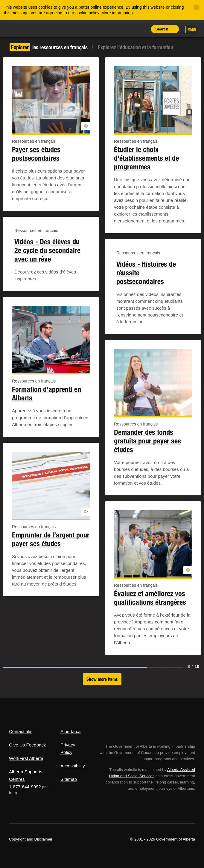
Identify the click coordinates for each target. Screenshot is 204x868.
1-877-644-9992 (25, 787)
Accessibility (73, 766)
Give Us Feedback (27, 745)
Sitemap (69, 779)
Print (141, 29)
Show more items (102, 679)
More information (117, 13)
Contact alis (21, 731)
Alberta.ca (71, 731)
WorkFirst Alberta (26, 758)
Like (128, 29)
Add (114, 29)
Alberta (19, 29)
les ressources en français (49, 47)
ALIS (42, 28)
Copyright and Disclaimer (31, 839)
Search (162, 29)
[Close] (197, 7)
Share (101, 29)
